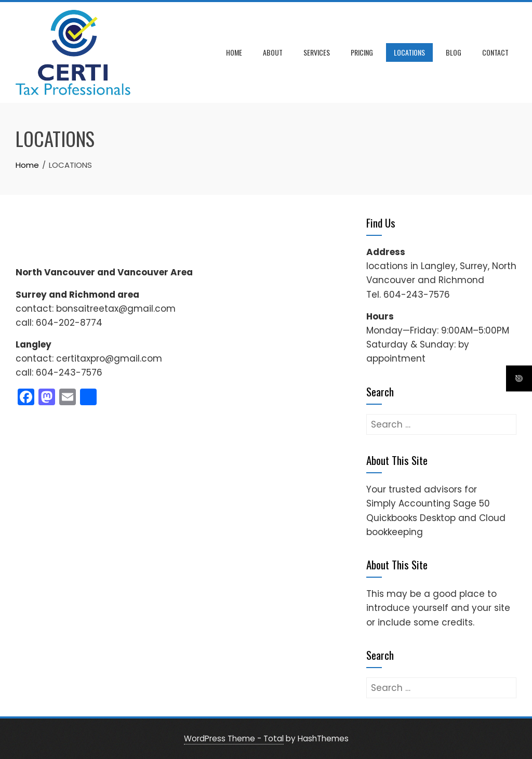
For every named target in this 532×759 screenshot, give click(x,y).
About (273, 52)
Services (317, 52)
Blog (454, 52)
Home (234, 52)
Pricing (362, 52)
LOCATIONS (409, 52)
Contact (495, 52)
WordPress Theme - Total (234, 738)
